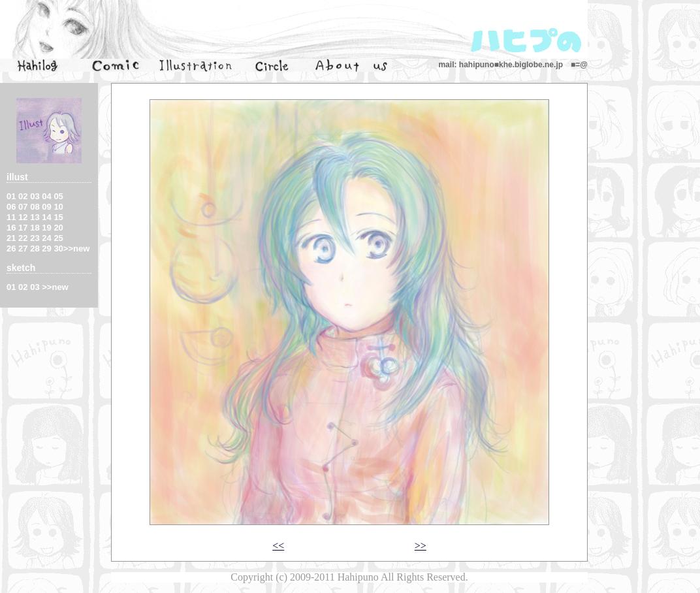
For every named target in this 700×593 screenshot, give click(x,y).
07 (23, 207)
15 (58, 217)
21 (11, 238)
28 (35, 248)
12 (23, 217)
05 (58, 196)
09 (46, 207)
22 (23, 238)
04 (46, 196)
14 (46, 217)
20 (58, 228)
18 (35, 228)
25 (58, 238)
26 (11, 248)
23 (35, 238)
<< (278, 546)
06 (11, 207)
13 (35, 217)
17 (23, 228)
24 (46, 238)
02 (23, 196)
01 (11, 196)
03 (35, 196)
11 (11, 217)
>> (421, 546)
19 (46, 228)
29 (46, 248)
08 (35, 207)
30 (58, 248)
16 (11, 228)
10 (58, 207)
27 (23, 248)
